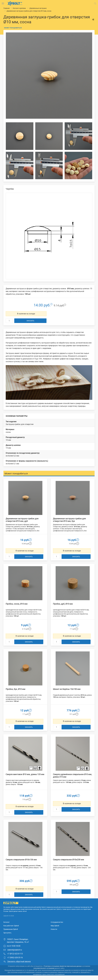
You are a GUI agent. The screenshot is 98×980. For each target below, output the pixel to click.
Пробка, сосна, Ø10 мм (17, 604)
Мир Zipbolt (55, 926)
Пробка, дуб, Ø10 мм (63, 604)
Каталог (7, 922)
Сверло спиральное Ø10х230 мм (69, 860)
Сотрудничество (57, 922)
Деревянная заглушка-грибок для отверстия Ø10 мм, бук (69, 520)
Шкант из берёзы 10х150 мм (67, 689)
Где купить (7, 933)
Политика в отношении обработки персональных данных (63, 966)
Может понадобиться (13, 28)
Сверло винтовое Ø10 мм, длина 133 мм (25, 774)
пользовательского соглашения (44, 968)
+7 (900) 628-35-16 (13, 958)
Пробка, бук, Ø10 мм (16, 689)
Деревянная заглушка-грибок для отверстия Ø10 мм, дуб (22, 520)
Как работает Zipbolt (11, 926)
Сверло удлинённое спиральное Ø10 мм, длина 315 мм (72, 776)
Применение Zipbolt (11, 929)
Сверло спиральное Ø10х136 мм (21, 860)
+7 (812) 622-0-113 (13, 954)
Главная (7, 8)
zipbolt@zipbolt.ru (13, 950)
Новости (54, 929)
